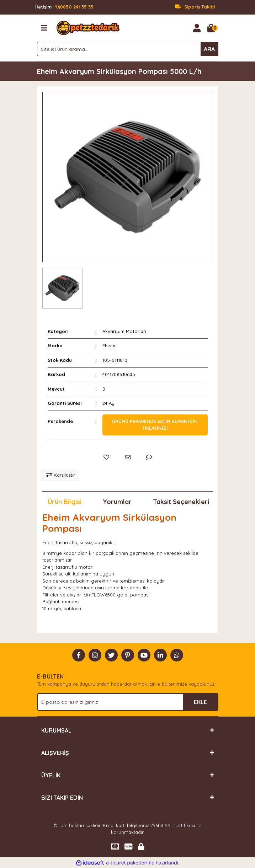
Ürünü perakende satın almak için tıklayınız (155, 425)
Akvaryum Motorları (124, 331)
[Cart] (211, 28)
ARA (209, 49)
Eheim (109, 345)
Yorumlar (117, 502)
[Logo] (88, 27)
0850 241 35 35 (64, 7)
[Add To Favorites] (106, 457)
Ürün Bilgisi (65, 502)
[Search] (128, 49)
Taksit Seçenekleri (181, 502)
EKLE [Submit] (200, 702)
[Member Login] (197, 28)
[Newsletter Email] (128, 702)
